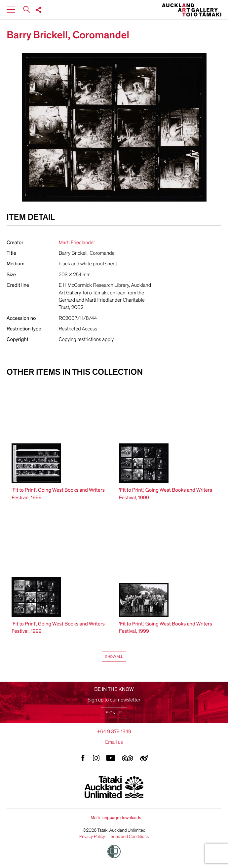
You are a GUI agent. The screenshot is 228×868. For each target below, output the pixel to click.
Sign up (114, 713)
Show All (114, 657)
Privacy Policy (92, 837)
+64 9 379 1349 (114, 732)
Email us (114, 742)
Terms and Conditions (129, 837)
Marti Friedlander (77, 243)
